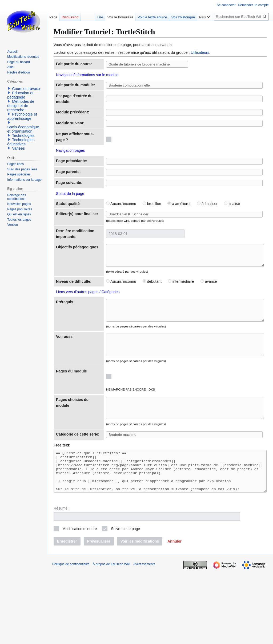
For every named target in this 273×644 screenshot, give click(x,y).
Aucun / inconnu (103, 236)
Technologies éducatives (21, 142)
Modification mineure (80, 602)
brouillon (133, 236)
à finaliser (189, 236)
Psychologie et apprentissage (22, 116)
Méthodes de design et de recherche (21, 106)
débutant (133, 327)
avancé (190, 327)
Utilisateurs (200, 52)
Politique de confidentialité (71, 637)
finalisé (213, 236)
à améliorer (160, 236)
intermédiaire (162, 327)
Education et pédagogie (20, 95)
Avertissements (144, 637)
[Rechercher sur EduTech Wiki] (241, 17)
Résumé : (62, 582)
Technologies (23, 136)
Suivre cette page (125, 602)
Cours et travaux (26, 89)
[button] (174, 614)
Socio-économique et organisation (23, 129)
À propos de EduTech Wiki (111, 637)
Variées (18, 148)
